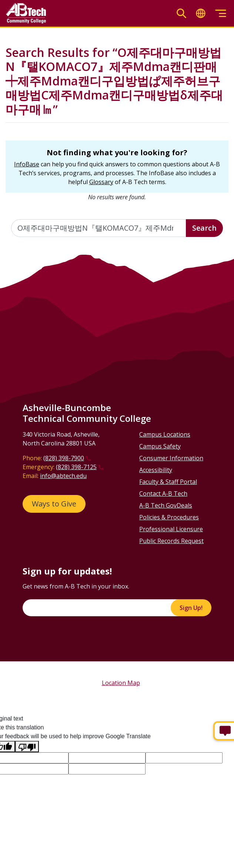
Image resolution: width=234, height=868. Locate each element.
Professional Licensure (171, 529)
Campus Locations (165, 434)
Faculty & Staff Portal (168, 482)
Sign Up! (191, 608)
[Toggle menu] (221, 13)
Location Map (121, 683)
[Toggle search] (181, 13)
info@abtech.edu (63, 476)
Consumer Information (171, 458)
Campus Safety (160, 446)
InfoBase (27, 164)
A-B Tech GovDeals (166, 505)
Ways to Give (54, 504)
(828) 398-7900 (64, 458)
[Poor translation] (27, 747)
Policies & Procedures (169, 517)
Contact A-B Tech (163, 494)
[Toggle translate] (201, 13)
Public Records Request (171, 541)
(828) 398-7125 (76, 467)
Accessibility (156, 470)
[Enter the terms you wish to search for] (99, 228)
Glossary (101, 182)
